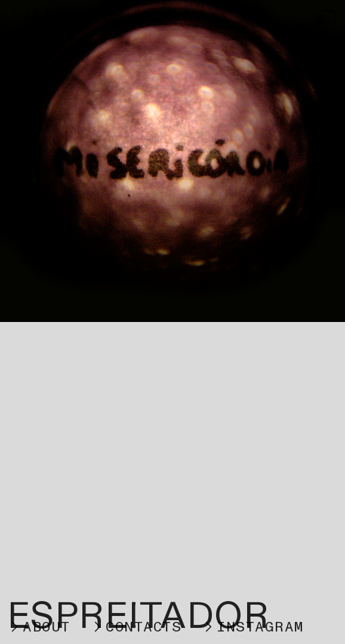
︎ (328, 16)
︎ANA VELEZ (70, 16)
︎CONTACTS (136, 627)
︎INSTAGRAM (252, 627)
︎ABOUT (39, 627)
